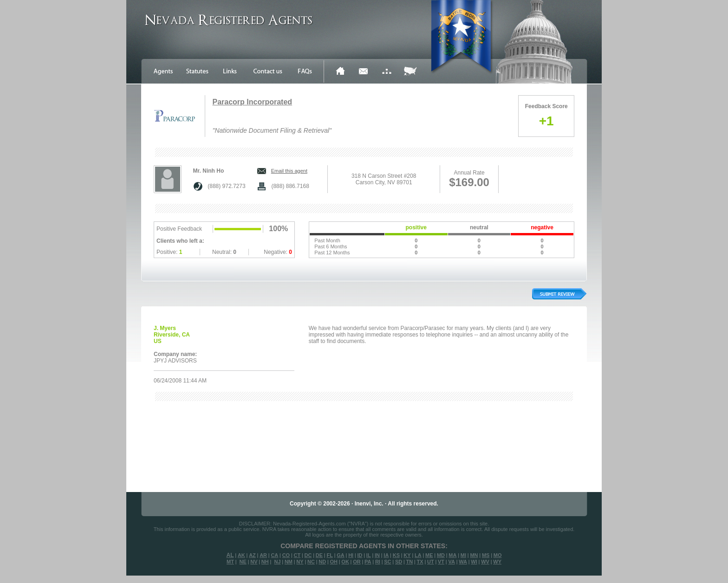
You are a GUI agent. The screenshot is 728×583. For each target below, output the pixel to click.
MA (452, 555)
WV (485, 562)
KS (396, 555)
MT (230, 562)
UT (431, 562)
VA (451, 562)
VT (441, 562)
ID (360, 555)
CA (274, 555)
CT (297, 555)
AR (263, 555)
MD (441, 555)
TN (410, 562)
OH (334, 562)
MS (486, 555)
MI (463, 555)
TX (420, 562)
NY (300, 562)
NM (289, 562)
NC (311, 562)
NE (243, 562)
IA (386, 555)
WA (463, 562)
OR (357, 562)
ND (322, 562)
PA (368, 562)
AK (241, 555)
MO (498, 555)
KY (407, 555)
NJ (277, 562)
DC (308, 555)
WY (497, 562)
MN (474, 555)
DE (319, 555)
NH (265, 562)
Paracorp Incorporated (252, 102)
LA (418, 555)
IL (369, 555)
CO (286, 555)
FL (329, 555)
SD (399, 562)
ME (429, 555)
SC (387, 562)
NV (254, 562)
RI (378, 562)
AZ (252, 555)
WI (474, 562)
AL (230, 555)
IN (377, 555)
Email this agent (289, 171)
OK (345, 562)
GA (341, 555)
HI (351, 555)
